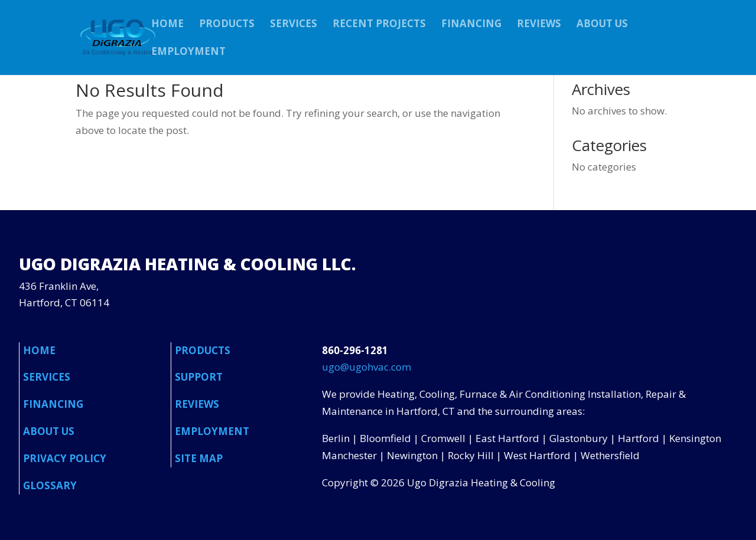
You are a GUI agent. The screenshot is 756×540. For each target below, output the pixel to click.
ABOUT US (602, 25)
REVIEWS (539, 25)
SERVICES (294, 25)
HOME (167, 25)
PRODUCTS (227, 25)
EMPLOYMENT (188, 53)
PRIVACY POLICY (65, 458)
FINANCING (471, 25)
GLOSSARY (50, 485)
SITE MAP (199, 458)
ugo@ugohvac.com (366, 367)
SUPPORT (199, 377)
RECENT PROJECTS (379, 25)
